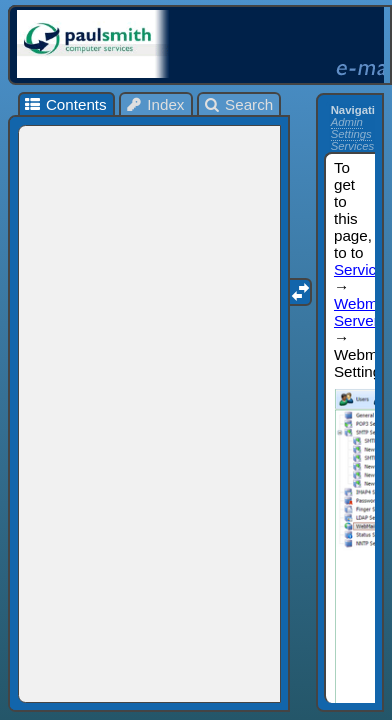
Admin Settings (351, 128)
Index (155, 104)
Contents (64, 104)
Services (353, 146)
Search (238, 104)
